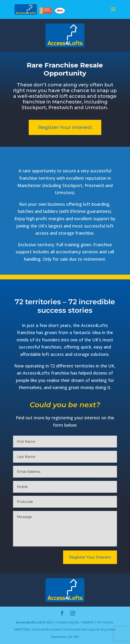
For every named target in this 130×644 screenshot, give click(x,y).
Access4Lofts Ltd (29, 622)
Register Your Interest (65, 127)
